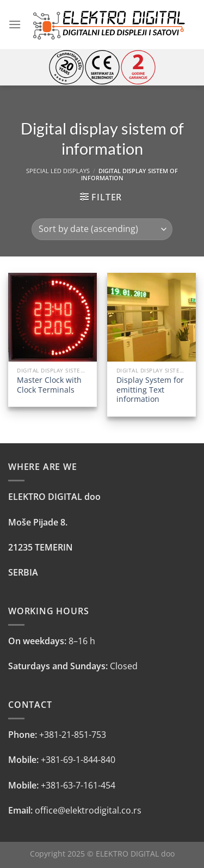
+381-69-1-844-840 (78, 760)
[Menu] (15, 24)
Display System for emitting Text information (150, 390)
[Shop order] (102, 229)
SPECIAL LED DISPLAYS (58, 171)
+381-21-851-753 (73, 735)
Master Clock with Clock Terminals (49, 385)
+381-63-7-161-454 (78, 785)
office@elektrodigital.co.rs (88, 810)
